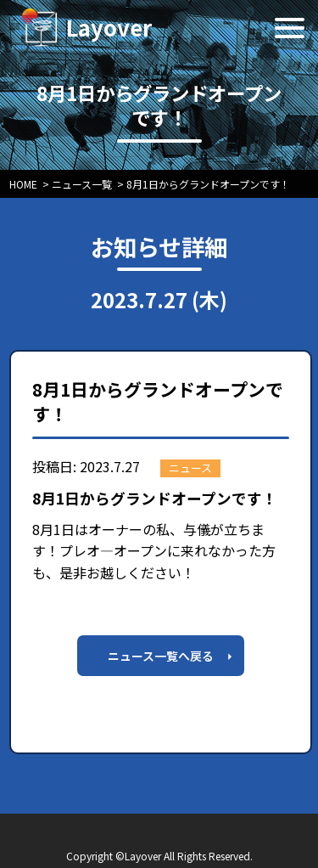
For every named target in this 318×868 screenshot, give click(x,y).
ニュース (190, 468)
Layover (109, 27)
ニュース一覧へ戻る (161, 656)
